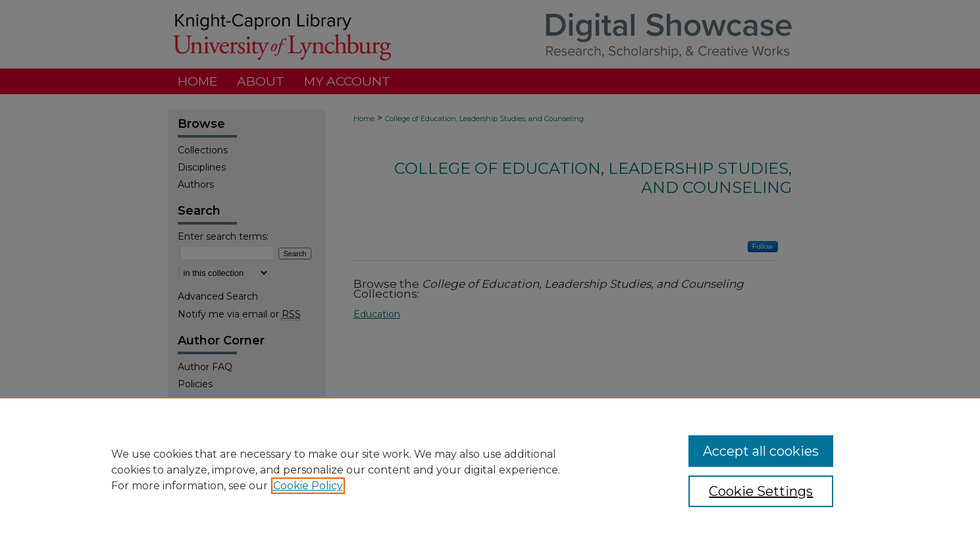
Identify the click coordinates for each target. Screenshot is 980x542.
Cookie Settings (761, 491)
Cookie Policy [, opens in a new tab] (308, 486)
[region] (490, 470)
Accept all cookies (761, 451)
